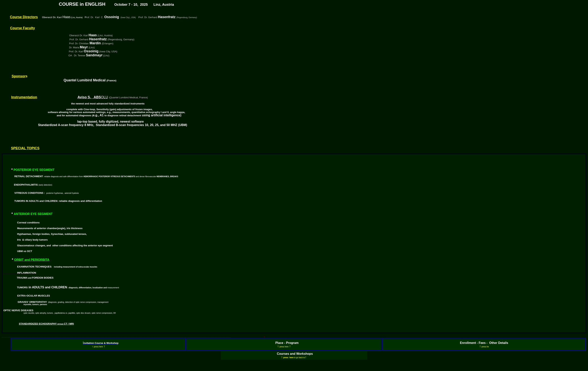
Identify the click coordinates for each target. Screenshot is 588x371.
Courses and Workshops (295, 354)
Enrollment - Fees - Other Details (484, 343)
